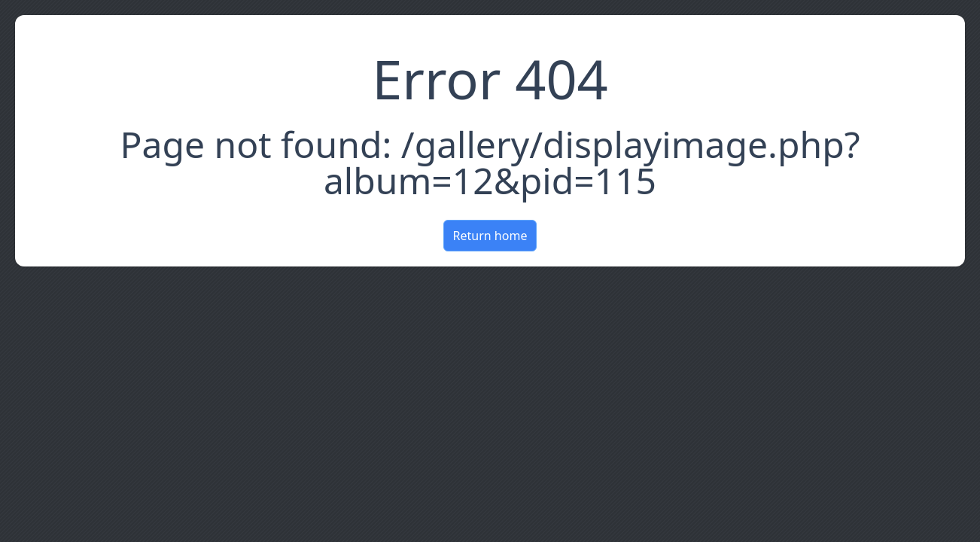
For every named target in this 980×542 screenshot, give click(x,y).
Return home (490, 236)
